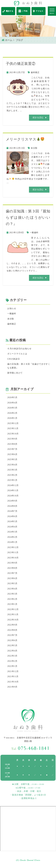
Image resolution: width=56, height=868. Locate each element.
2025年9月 (12, 439)
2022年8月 (12, 630)
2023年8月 (12, 568)
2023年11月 (13, 552)
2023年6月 (12, 578)
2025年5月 (12, 459)
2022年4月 (12, 651)
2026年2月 (12, 413)
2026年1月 (12, 418)
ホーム (7, 40)
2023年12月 (13, 547)
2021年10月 (13, 682)
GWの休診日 (14, 359)
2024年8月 (12, 506)
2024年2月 (12, 537)
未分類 (34, 148)
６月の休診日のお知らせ (19, 349)
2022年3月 (12, 656)
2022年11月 (13, 614)
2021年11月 (13, 677)
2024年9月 (12, 501)
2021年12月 (13, 671)
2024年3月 (12, 532)
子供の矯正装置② (21, 64)
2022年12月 (13, 609)
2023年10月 (13, 558)
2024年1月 (12, 542)
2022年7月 (12, 635)
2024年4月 (12, 527)
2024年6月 (12, 516)
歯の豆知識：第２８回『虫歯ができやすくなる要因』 (29, 366)
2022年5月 (12, 645)
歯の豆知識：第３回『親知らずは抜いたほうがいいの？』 (28, 217)
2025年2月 (12, 475)
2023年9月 (12, 563)
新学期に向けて (15, 373)
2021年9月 (12, 687)
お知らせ (12, 308)
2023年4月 (12, 589)
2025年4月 (12, 465)
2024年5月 (12, 521)
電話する (8, 11)
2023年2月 (12, 599)
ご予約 (23, 11)
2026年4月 (12, 403)
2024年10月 (13, 496)
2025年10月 (13, 434)
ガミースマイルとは (17, 354)
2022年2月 (12, 661)
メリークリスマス (25, 139)
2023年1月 (12, 604)
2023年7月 (12, 573)
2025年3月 (12, 470)
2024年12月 (13, 485)
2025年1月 (12, 480)
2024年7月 (12, 511)
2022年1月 (12, 666)
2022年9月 (12, 625)
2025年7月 (12, 449)
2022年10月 (13, 620)
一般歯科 (34, 233)
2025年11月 (13, 428)
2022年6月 (12, 640)
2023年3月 (12, 594)
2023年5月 (12, 583)
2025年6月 (12, 454)
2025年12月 (13, 423)
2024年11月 (13, 490)
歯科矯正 (35, 72)
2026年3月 (12, 408)
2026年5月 (12, 397)
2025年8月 (12, 444)
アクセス (38, 11)
